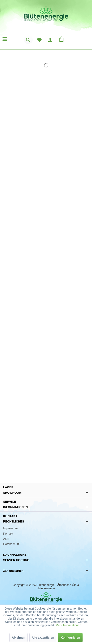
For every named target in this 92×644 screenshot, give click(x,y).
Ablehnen (18, 638)
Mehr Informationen (68, 625)
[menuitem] (28, 41)
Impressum (10, 528)
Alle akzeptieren (43, 638)
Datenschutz (11, 544)
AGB (6, 539)
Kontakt (8, 534)
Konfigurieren (70, 638)
